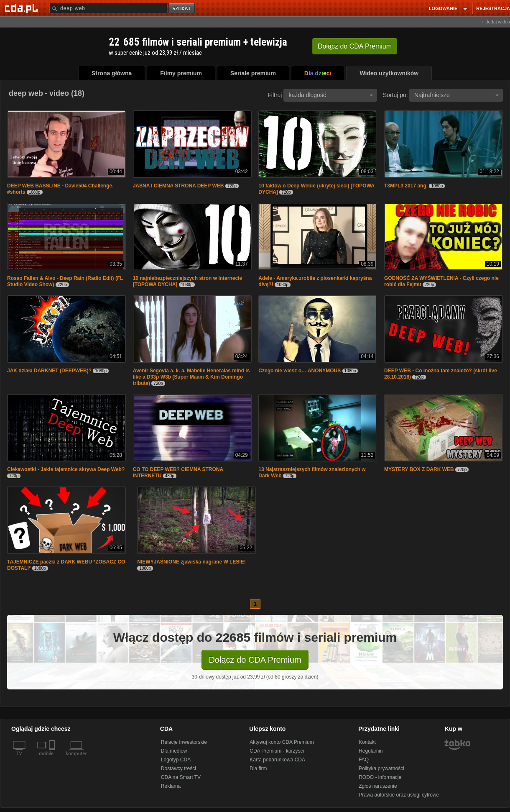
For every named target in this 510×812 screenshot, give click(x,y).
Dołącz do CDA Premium (255, 660)
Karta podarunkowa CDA (277, 760)
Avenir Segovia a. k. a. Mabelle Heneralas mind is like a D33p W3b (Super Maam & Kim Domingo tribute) (191, 377)
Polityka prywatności (381, 768)
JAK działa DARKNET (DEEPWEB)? (50, 371)
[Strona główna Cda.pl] (23, 8)
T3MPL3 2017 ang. (406, 186)
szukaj (182, 9)
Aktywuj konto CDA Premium (282, 742)
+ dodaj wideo (496, 22)
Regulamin (371, 751)
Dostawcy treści (178, 768)
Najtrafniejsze (456, 95)
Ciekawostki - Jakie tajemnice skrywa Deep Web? (66, 469)
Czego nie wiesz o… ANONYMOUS (300, 371)
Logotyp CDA (176, 760)
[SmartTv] (53, 758)
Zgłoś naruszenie (378, 786)
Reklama (171, 786)
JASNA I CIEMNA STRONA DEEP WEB (178, 186)
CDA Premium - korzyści (277, 751)
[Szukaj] (108, 8)
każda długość (331, 95)
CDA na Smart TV (181, 777)
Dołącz (355, 46)
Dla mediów (174, 751)
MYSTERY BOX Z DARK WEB (419, 469)
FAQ (364, 760)
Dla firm (258, 768)
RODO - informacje (380, 777)
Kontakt (367, 742)
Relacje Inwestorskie (184, 742)
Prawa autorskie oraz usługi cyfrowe (399, 795)
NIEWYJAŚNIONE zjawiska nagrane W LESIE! (191, 562)
